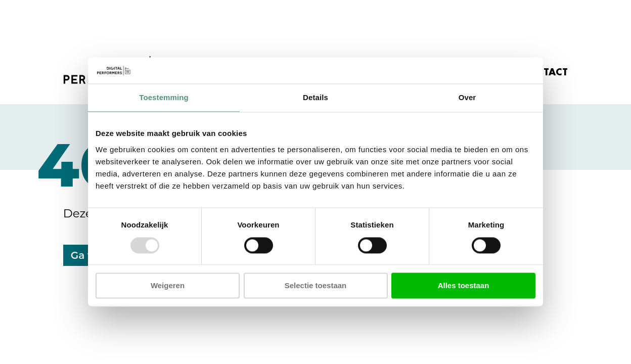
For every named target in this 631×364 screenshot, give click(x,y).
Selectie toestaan (316, 286)
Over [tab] (467, 98)
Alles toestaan (464, 286)
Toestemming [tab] (164, 98)
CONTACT (544, 72)
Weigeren (168, 286)
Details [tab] (315, 98)
